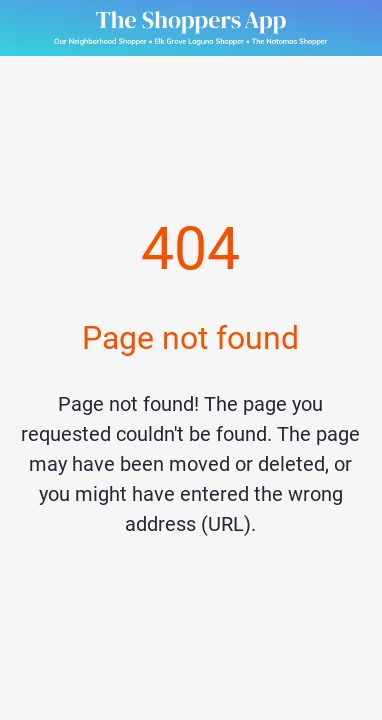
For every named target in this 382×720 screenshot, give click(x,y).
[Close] (28, 28)
